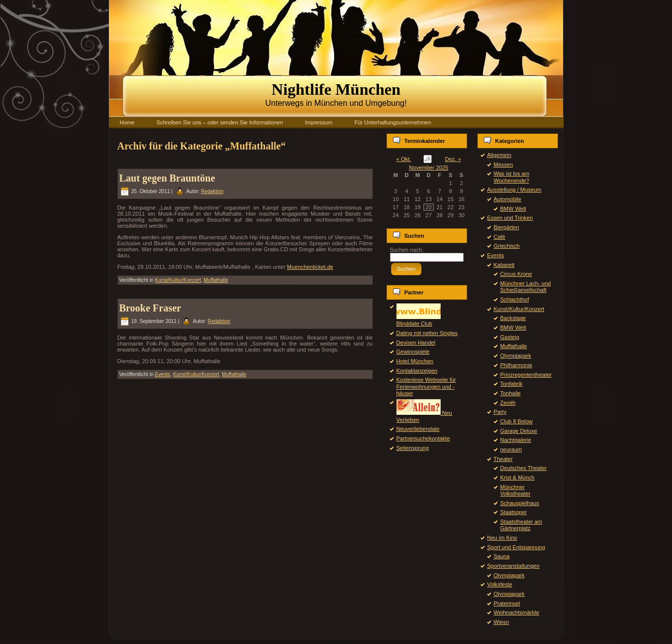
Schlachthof (515, 299)
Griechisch (507, 246)
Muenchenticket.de (310, 267)
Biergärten (507, 227)
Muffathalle (216, 280)
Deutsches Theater (524, 468)
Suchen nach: (407, 250)
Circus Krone (516, 274)
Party (500, 412)
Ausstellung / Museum (514, 190)
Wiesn (502, 622)
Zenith (508, 403)
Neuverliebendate (418, 429)
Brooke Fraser (151, 308)
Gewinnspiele (413, 352)
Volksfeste (500, 584)
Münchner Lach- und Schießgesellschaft (526, 287)
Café (500, 237)
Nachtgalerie (516, 440)
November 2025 (429, 168)
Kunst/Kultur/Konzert (178, 280)
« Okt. (404, 159)
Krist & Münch (517, 477)
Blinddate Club (419, 320)
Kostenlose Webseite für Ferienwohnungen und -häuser (426, 386)
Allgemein (499, 155)
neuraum (511, 449)
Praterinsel (507, 603)
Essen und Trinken (510, 218)
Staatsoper (514, 512)
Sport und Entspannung (516, 547)
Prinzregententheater (526, 375)
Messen (504, 165)
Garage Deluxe (519, 431)
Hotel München (415, 361)
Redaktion (212, 191)
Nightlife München (336, 89)
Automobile (508, 199)
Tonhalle (511, 393)
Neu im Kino (502, 538)
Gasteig (510, 337)
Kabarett (504, 265)
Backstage (513, 318)
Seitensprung (413, 448)
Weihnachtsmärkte (517, 612)
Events (162, 374)
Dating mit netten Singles (427, 333)
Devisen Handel (416, 343)
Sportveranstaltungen (514, 566)
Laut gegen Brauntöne (167, 178)
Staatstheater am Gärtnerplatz (521, 525)
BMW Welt (513, 209)
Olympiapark (516, 356)
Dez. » (453, 159)
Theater (503, 459)
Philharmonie (516, 365)
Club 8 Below (517, 421)
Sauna (502, 556)
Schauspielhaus (520, 503)
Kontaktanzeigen (417, 371)
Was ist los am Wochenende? (512, 177)
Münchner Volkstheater (516, 490)
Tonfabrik (512, 384)
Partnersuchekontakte (423, 438)
